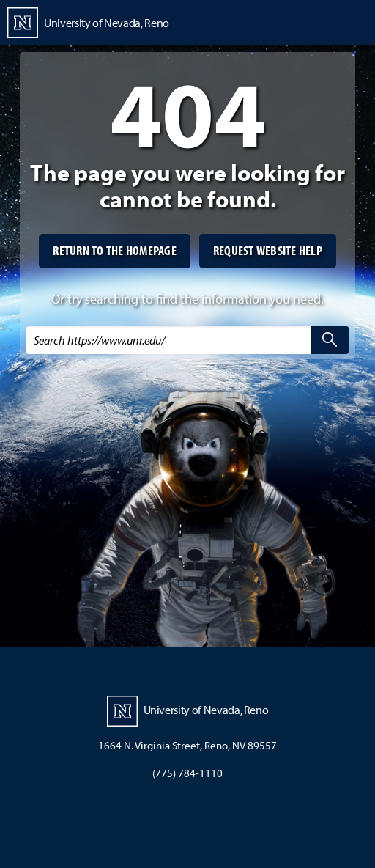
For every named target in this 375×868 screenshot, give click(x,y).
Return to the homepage (115, 250)
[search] (330, 340)
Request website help (268, 250)
